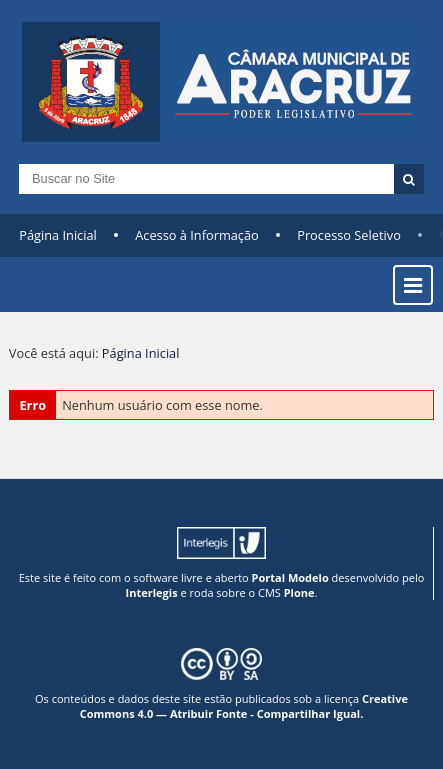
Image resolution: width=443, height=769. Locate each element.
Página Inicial (58, 235)
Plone (299, 592)
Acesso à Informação (197, 235)
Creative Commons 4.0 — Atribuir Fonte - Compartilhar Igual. (244, 706)
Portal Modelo (290, 577)
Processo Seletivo (349, 235)
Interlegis (152, 592)
